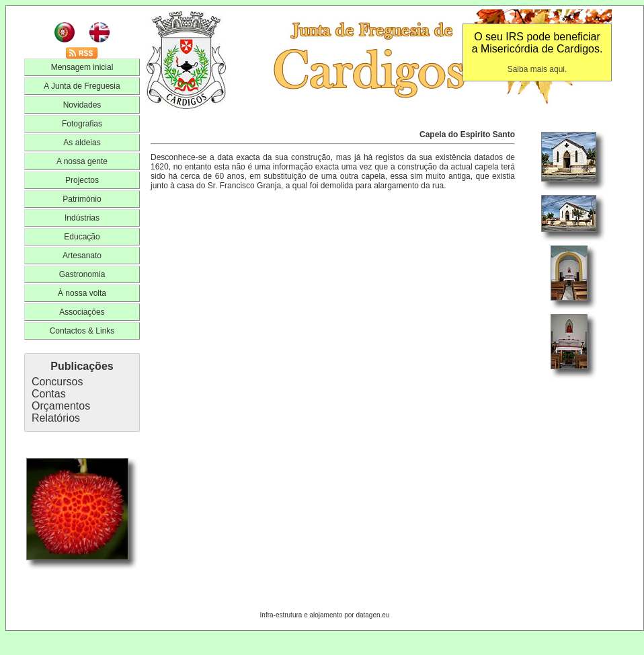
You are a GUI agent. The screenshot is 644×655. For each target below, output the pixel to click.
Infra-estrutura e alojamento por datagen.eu (325, 615)
